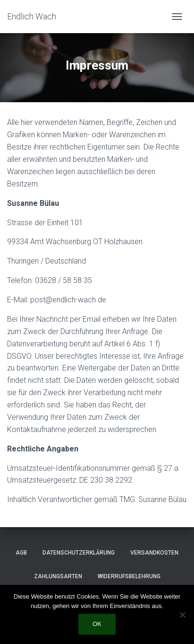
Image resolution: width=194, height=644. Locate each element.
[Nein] (182, 615)
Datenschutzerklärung (79, 553)
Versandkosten (154, 553)
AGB (21, 553)
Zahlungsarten (58, 576)
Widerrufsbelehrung (129, 576)
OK (97, 624)
